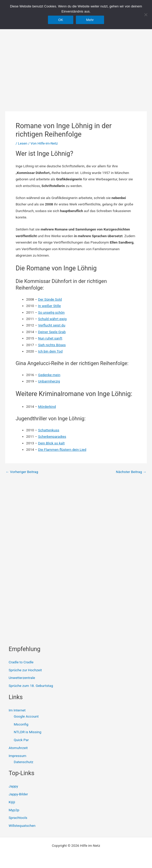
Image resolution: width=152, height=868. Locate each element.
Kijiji (12, 802)
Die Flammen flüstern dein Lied (62, 449)
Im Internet (17, 710)
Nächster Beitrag (131, 472)
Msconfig (21, 724)
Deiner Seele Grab (52, 332)
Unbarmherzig (49, 381)
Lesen (23, 143)
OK (61, 20)
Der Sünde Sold (50, 299)
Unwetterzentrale (22, 678)
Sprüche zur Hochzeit (25, 670)
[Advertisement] (76, 59)
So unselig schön (52, 312)
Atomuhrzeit (18, 748)
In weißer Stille (50, 306)
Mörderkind (47, 406)
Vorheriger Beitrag (22, 472)
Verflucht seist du (52, 325)
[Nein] (146, 15)
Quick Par (21, 740)
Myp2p (14, 810)
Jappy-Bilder (18, 794)
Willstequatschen (22, 826)
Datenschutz (24, 762)
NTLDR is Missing (28, 732)
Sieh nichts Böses (52, 345)
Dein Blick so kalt (52, 443)
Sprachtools (18, 818)
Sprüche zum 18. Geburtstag (31, 686)
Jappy (13, 786)
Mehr (90, 20)
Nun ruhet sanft (50, 338)
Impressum (18, 756)
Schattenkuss (49, 430)
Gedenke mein (49, 375)
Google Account (26, 716)
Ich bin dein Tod (50, 351)
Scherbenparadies (52, 436)
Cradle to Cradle (21, 662)
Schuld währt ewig (52, 319)
